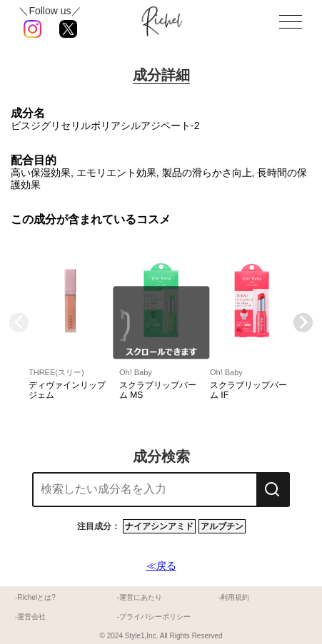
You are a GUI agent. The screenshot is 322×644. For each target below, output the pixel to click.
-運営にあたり (139, 597)
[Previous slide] (19, 323)
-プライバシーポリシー (153, 617)
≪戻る (161, 566)
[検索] (272, 490)
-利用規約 (234, 597)
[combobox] (145, 490)
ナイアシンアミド (159, 526)
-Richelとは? (35, 597)
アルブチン (222, 526)
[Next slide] (303, 323)
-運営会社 (30, 617)
